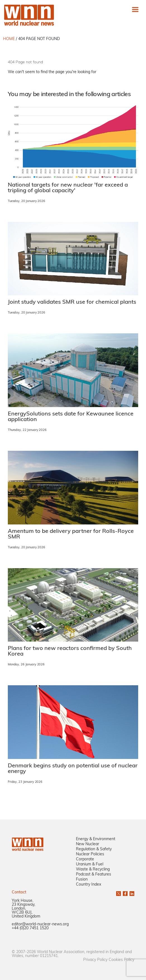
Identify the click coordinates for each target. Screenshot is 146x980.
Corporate (85, 859)
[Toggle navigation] (135, 9)
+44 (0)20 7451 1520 (30, 928)
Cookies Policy (121, 960)
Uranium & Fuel (90, 864)
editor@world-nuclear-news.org (40, 924)
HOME (9, 39)
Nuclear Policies (90, 854)
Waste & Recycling (93, 869)
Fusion (82, 880)
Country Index (88, 885)
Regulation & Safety (94, 849)
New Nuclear (88, 844)
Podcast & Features (94, 875)
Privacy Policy (95, 960)
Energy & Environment (96, 839)
